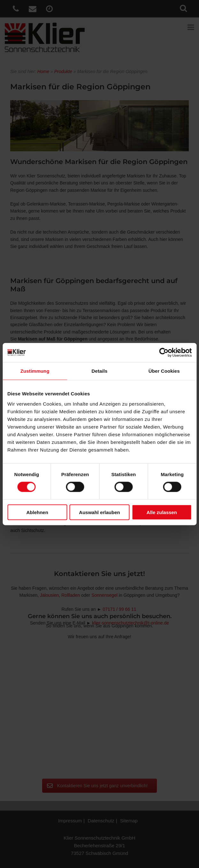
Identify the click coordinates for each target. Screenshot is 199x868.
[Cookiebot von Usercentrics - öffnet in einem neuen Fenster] (164, 353)
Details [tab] (100, 371)
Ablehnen (37, 512)
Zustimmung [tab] (35, 371)
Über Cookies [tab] (164, 371)
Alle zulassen (162, 512)
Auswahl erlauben (99, 512)
